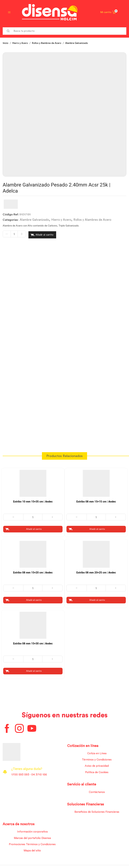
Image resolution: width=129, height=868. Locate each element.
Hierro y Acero (21, 43)
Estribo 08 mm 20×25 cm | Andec (96, 571)
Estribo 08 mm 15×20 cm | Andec (33, 571)
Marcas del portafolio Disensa (32, 839)
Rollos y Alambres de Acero (50, 43)
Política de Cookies (97, 772)
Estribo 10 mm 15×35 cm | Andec (33, 500)
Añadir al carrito (45, 234)
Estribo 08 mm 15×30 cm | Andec (33, 643)
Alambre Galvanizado (81, 43)
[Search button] (8, 31)
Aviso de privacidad (97, 766)
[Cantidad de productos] (14, 234)
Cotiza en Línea (97, 753)
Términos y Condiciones (97, 759)
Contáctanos (97, 793)
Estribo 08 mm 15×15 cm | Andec (96, 500)
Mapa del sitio (32, 852)
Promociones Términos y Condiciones (32, 846)
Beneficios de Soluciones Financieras (97, 813)
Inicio (6, 43)
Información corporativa (32, 833)
